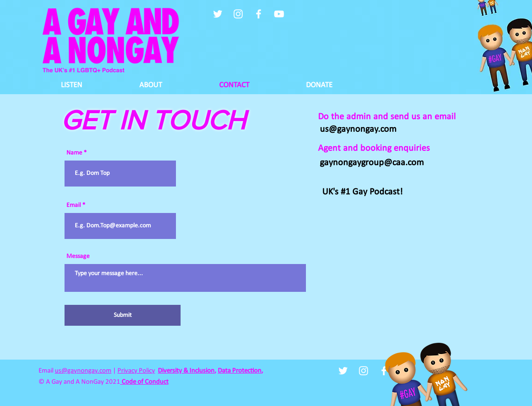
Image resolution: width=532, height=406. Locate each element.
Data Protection (240, 371)
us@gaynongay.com (83, 371)
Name (74, 153)
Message (78, 257)
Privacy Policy (136, 371)
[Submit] (123, 315)
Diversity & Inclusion (186, 371)
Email (74, 206)
